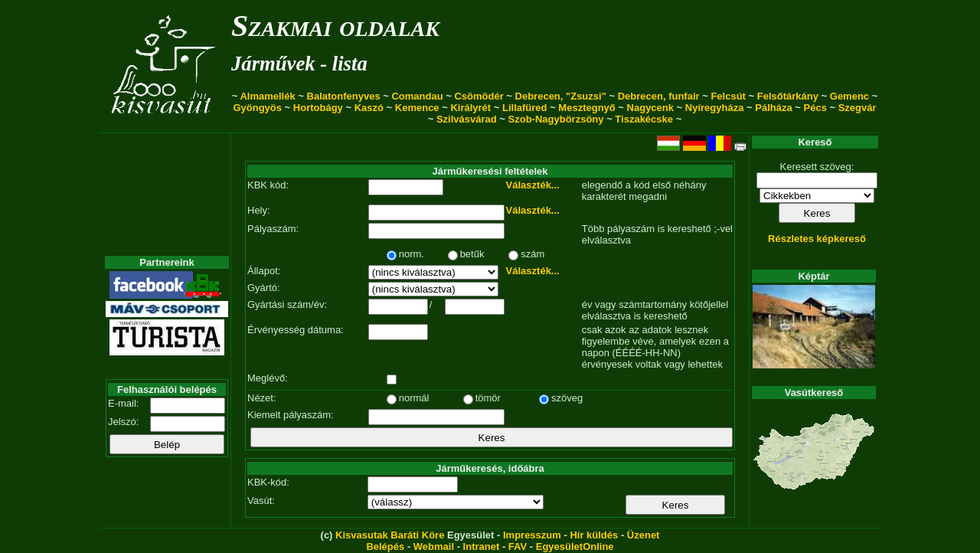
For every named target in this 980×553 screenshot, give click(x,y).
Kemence (417, 108)
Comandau (417, 96)
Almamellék (267, 96)
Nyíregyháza (715, 108)
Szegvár (857, 108)
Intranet (482, 546)
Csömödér (479, 96)
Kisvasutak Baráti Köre (390, 535)
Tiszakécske (644, 119)
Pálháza (773, 108)
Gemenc (849, 96)
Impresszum (532, 535)
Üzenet (644, 535)
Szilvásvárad (467, 119)
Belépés (385, 546)
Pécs (815, 108)
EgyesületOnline (575, 546)
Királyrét (470, 108)
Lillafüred (525, 108)
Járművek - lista (299, 64)
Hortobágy (318, 108)
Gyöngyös (257, 108)
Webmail (434, 546)
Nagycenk (650, 108)
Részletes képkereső (817, 239)
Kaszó (369, 108)
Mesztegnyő (586, 108)
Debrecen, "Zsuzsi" (561, 96)
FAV (518, 546)
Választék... (533, 185)
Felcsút (728, 96)
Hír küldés (594, 535)
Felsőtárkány (788, 96)
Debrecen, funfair (659, 96)
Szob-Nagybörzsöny (556, 119)
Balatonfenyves (344, 96)
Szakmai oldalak (335, 26)
